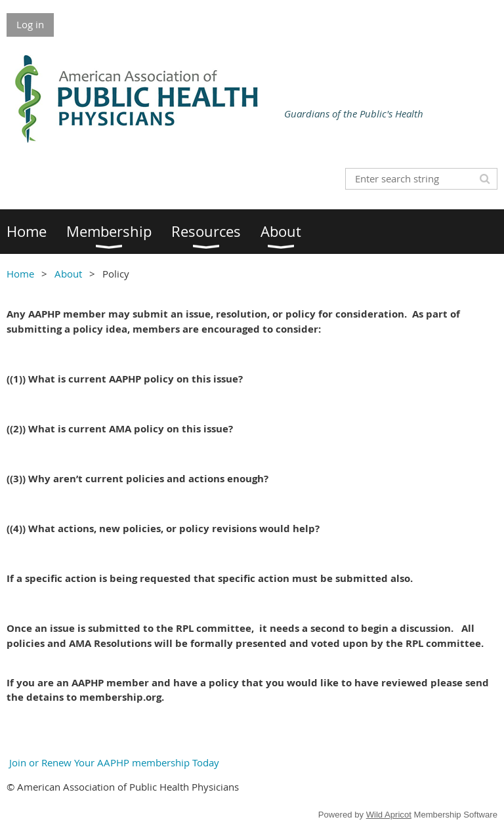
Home (20, 274)
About (68, 274)
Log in (30, 24)
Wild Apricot (389, 815)
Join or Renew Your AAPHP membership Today (113, 762)
